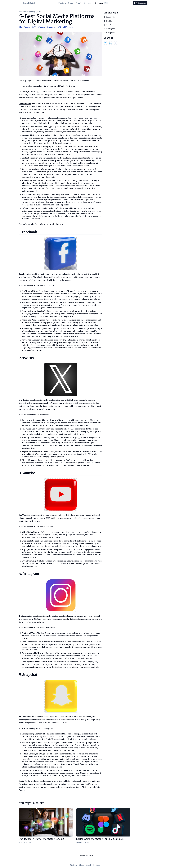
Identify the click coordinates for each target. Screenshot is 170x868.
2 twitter (109, 21)
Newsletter (140, 3)
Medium (62, 3)
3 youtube (110, 25)
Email (78, 3)
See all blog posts (85, 855)
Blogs (71, 3)
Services (87, 3)
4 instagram (111, 29)
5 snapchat (110, 33)
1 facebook (110, 17)
